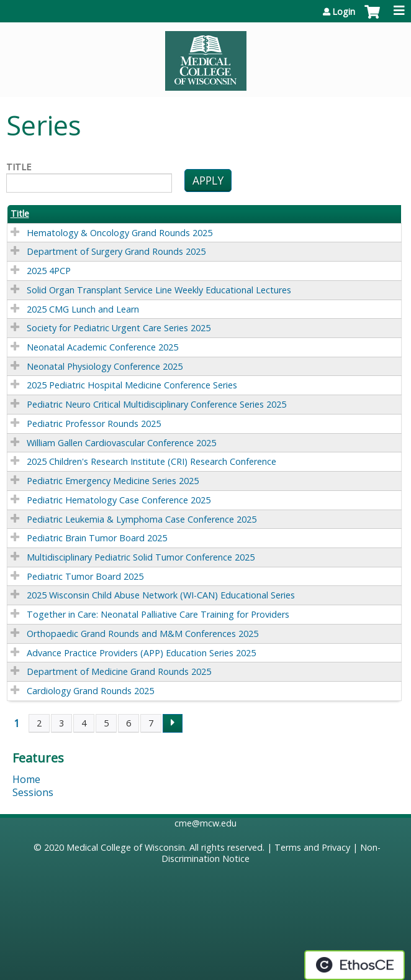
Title (19, 167)
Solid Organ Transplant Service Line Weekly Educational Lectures (159, 290)
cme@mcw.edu (205, 823)
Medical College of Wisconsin (126, 847)
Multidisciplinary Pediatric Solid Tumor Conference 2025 (141, 557)
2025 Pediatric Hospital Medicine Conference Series (132, 385)
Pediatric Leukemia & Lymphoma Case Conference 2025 (142, 519)
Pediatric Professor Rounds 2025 (94, 424)
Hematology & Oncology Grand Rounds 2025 (120, 233)
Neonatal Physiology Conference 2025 (105, 366)
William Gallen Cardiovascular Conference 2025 (121, 443)
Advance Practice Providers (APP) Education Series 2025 (141, 653)
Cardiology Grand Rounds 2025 (90, 691)
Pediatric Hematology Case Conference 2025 (119, 500)
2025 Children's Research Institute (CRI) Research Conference (151, 461)
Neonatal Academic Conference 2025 (102, 347)
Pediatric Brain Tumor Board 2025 (97, 538)
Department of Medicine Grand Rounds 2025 (119, 671)
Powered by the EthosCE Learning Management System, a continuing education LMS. (355, 965)
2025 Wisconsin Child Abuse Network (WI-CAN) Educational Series (161, 595)
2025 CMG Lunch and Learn (83, 309)
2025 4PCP (49, 271)
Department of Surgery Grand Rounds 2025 (116, 251)
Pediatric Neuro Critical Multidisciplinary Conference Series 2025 (156, 404)
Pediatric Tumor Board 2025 (85, 576)
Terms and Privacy (312, 847)
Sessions (33, 792)
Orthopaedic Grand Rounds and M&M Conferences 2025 (142, 634)
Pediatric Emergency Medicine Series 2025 (113, 481)
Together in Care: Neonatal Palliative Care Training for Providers (158, 614)
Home (26, 779)
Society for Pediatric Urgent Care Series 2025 (119, 328)
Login (344, 12)
